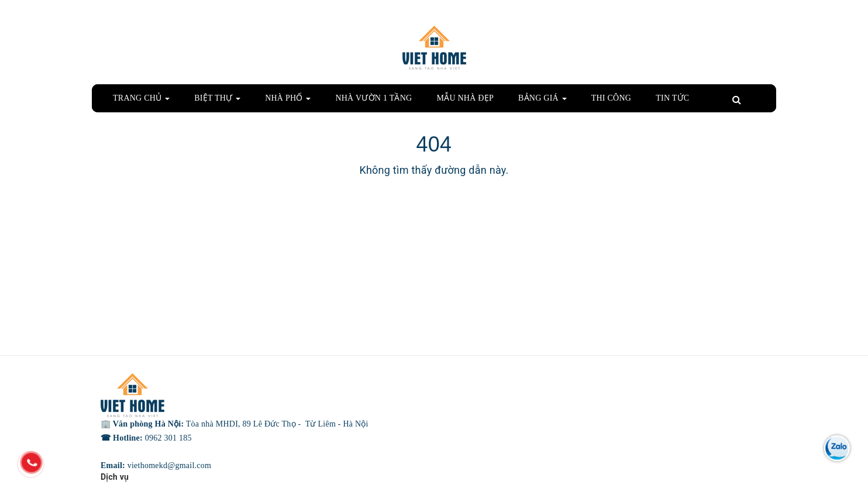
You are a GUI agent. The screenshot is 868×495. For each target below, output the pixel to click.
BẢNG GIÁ (542, 98)
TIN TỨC (672, 98)
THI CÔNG (612, 98)
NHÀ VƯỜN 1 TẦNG (373, 98)
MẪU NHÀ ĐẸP (465, 98)
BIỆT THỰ (217, 98)
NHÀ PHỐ (288, 98)
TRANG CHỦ (141, 98)
